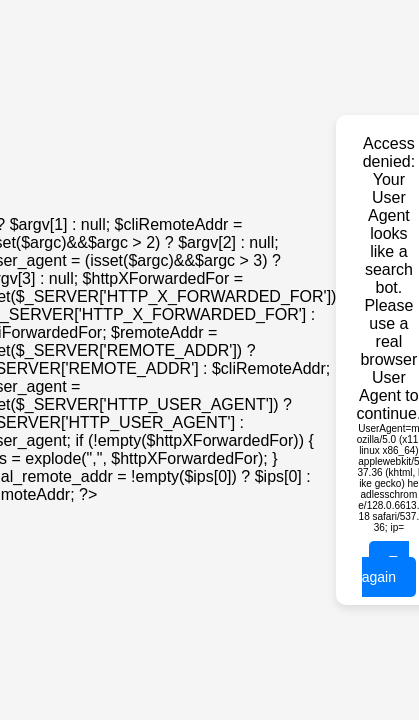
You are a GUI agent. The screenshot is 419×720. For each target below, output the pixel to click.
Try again (385, 569)
